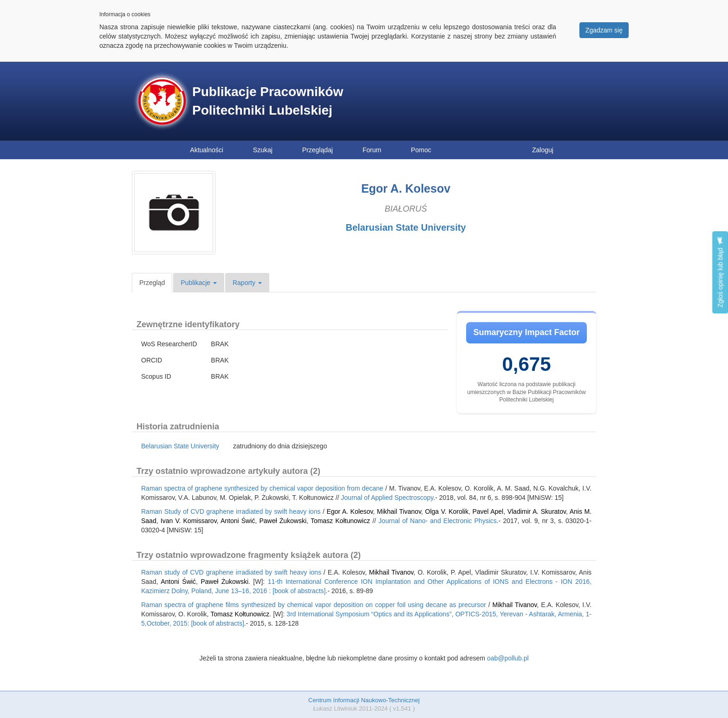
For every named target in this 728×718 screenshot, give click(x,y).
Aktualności (207, 150)
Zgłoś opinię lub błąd (720, 272)
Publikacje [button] (199, 283)
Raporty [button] (247, 283)
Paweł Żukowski (283, 521)
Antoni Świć (238, 521)
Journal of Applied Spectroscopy (387, 498)
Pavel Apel (488, 511)
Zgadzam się (604, 30)
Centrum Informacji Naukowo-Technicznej (364, 700)
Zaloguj (543, 150)
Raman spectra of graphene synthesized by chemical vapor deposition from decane (262, 488)
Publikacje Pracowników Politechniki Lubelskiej (268, 101)
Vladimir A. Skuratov (537, 511)
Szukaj (263, 150)
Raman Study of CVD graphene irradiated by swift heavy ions (231, 511)
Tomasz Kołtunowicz (340, 521)
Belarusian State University (406, 227)
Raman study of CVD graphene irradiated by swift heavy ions (231, 572)
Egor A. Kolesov (350, 511)
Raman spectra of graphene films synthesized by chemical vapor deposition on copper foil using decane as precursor (314, 605)
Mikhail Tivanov (399, 511)
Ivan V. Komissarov (189, 521)
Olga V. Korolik (447, 511)
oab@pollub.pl (508, 658)
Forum (372, 150)
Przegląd (152, 283)
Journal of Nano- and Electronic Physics (438, 521)
